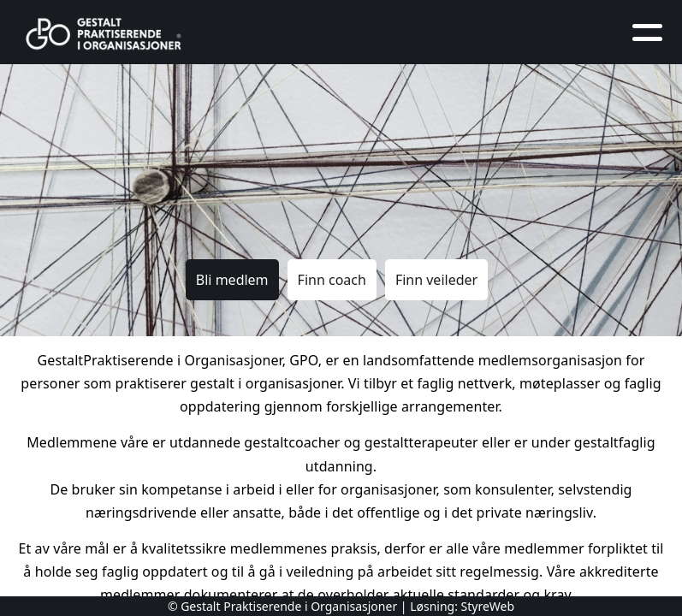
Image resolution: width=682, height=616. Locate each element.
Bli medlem (232, 280)
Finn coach (332, 280)
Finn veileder (436, 280)
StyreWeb (488, 606)
